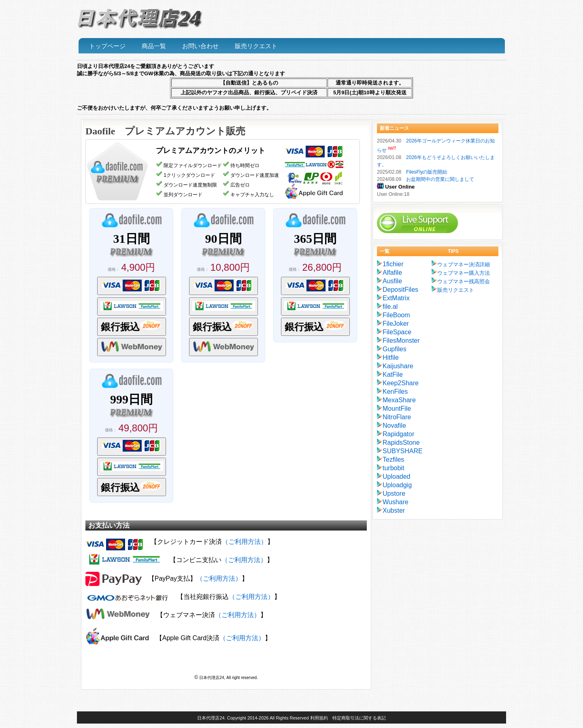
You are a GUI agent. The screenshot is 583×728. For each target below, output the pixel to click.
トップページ (107, 46)
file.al (390, 307)
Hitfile (391, 358)
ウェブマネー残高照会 (464, 281)
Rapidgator (398, 434)
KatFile (393, 375)
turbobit (393, 468)
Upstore (394, 493)
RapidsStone (401, 443)
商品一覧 (154, 46)
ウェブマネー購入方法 (464, 273)
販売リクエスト (256, 46)
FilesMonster (401, 341)
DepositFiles (400, 290)
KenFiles (395, 392)
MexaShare (399, 400)
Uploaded (397, 476)
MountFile (397, 409)
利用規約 (319, 718)
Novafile (394, 426)
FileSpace (397, 332)
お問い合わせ (200, 46)
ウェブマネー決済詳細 (464, 264)
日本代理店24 (211, 718)
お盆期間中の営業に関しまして (440, 179)
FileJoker (396, 324)
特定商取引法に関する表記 (359, 718)
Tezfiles (393, 460)
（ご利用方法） (245, 542)
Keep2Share (401, 383)
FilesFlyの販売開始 (427, 172)
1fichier (393, 264)
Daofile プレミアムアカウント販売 (165, 131)
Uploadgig (397, 485)
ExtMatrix (396, 298)
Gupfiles (395, 349)
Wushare (396, 502)
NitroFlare (397, 417)
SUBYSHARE (403, 451)
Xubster (394, 510)
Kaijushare (398, 366)
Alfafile (392, 273)
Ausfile (392, 281)
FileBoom (396, 315)
